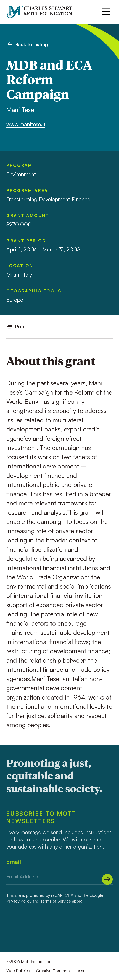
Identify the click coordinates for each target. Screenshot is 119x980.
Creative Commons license (61, 971)
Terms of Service (56, 901)
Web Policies (18, 971)
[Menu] (106, 12)
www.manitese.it (26, 124)
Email (14, 862)
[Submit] (107, 879)
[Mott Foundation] (42, 12)
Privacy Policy (19, 901)
